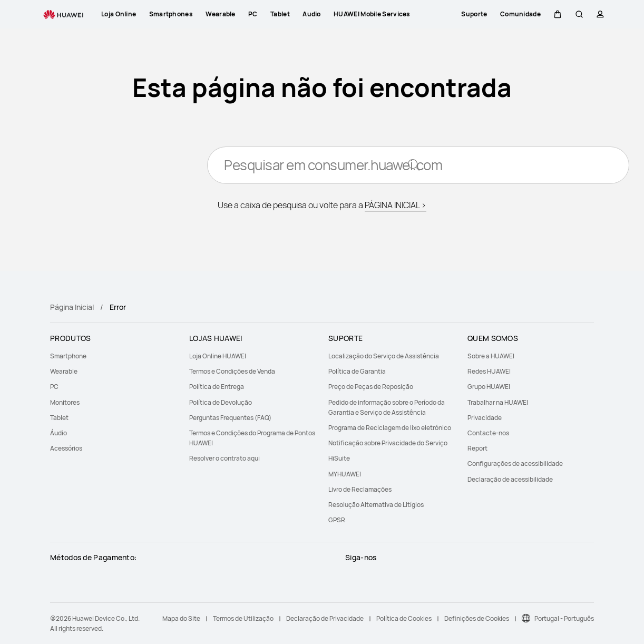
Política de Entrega (217, 387)
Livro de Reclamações (360, 489)
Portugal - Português (564, 618)
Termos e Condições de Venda (232, 371)
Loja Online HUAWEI (218, 356)
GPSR (337, 520)
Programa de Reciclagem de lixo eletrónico (390, 428)
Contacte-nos (488, 433)
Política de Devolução (221, 402)
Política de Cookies (404, 618)
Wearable (64, 371)
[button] (558, 14)
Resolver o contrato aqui (225, 458)
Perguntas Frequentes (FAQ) (230, 418)
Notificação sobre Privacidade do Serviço (388, 443)
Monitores (65, 402)
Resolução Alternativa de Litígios (376, 505)
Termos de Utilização (243, 618)
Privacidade (485, 418)
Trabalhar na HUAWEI (498, 402)
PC (54, 387)
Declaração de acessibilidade (510, 479)
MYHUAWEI (345, 474)
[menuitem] (113, 356)
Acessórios (66, 448)
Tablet (59, 418)
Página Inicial (72, 307)
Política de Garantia (357, 371)
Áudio (58, 433)
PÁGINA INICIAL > (396, 206)
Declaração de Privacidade (325, 618)
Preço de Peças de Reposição (371, 387)
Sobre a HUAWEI (491, 356)
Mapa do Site (181, 618)
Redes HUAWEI (489, 371)
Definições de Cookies (477, 618)
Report (477, 448)
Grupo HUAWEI (489, 387)
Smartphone (68, 356)
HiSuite (339, 458)
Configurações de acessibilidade (515, 464)
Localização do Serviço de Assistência (384, 356)
